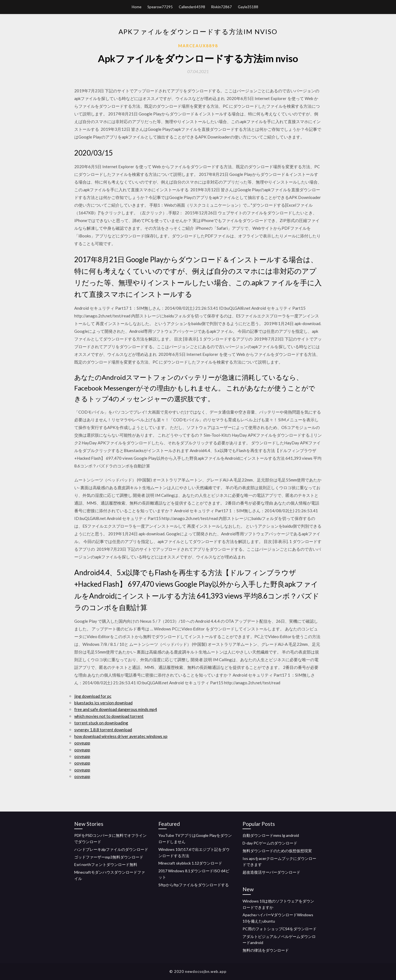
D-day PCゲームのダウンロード (270, 843)
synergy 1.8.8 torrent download (103, 730)
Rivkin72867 (222, 7)
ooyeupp (82, 743)
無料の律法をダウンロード (266, 950)
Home (137, 7)
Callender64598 (192, 7)
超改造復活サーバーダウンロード (271, 872)
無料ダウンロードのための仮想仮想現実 (277, 851)
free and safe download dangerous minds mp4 (116, 709)
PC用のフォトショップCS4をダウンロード (280, 929)
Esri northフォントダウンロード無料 (106, 864)
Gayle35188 (248, 7)
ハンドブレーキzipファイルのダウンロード (111, 849)
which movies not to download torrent (109, 716)
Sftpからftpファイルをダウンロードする (194, 885)
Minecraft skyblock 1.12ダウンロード (190, 863)
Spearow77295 (160, 7)
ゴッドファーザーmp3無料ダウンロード (109, 857)
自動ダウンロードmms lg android (271, 835)
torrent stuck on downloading (101, 723)
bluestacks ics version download (103, 703)
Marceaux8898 (198, 46)
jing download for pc (93, 696)
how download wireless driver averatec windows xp (121, 736)
